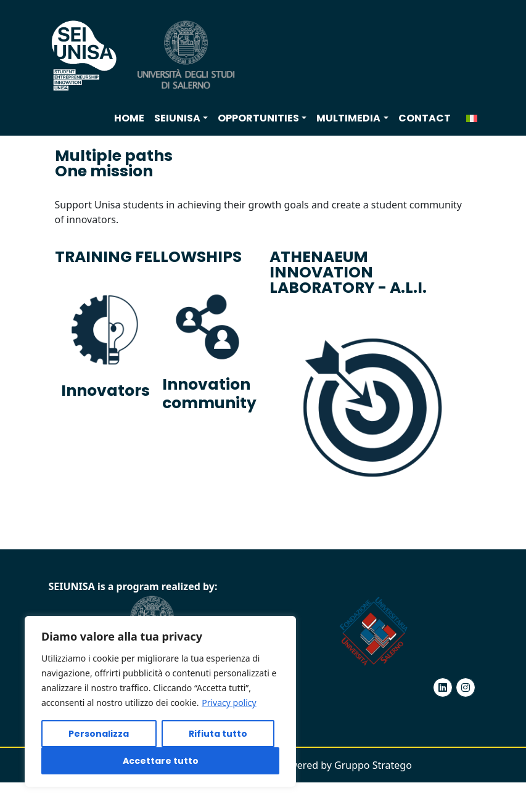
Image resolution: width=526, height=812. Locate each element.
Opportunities (258, 118)
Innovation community (209, 394)
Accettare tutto (161, 761)
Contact (425, 118)
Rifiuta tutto (218, 734)
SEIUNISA (177, 118)
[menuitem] (472, 118)
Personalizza (99, 734)
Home (129, 118)
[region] (160, 702)
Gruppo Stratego (373, 765)
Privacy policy (229, 703)
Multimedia (348, 118)
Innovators (105, 391)
